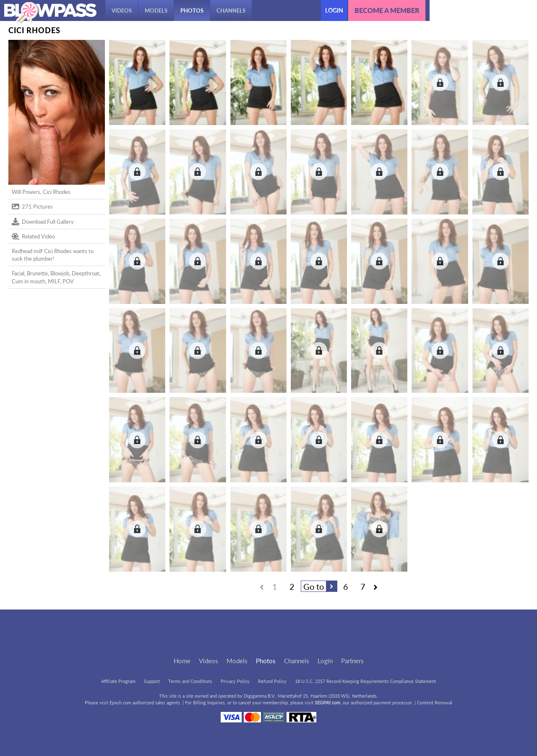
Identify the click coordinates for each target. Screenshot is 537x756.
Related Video (33, 236)
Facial (18, 273)
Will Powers (26, 192)
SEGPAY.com (327, 702)
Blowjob (60, 273)
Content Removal (435, 702)
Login (334, 10)
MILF (54, 281)
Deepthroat (86, 273)
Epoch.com (120, 702)
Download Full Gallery (43, 222)
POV (68, 281)
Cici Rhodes (57, 192)
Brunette (37, 273)
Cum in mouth (29, 281)
